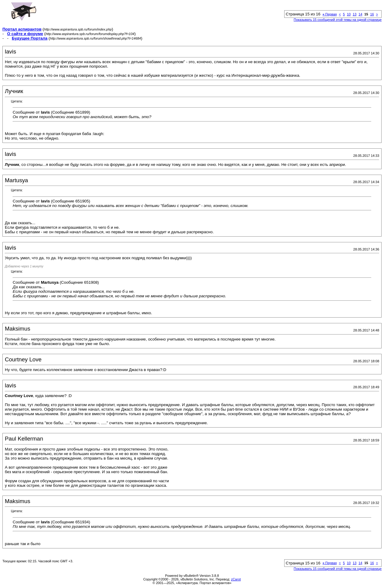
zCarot (236, 579)
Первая (330, 14)
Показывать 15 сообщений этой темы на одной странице (338, 20)
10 (349, 14)
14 (360, 14)
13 (355, 14)
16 (372, 14)
